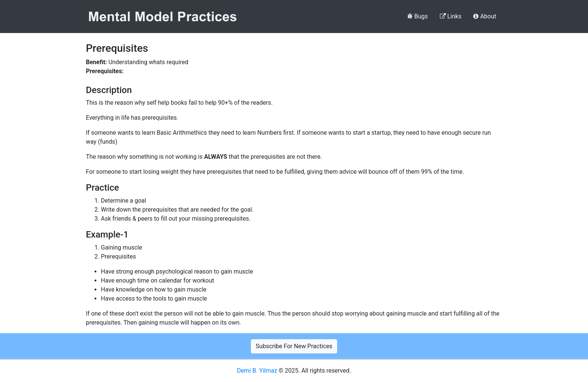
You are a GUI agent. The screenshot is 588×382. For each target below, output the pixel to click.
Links (451, 16)
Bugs (418, 16)
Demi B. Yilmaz (258, 371)
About (485, 16)
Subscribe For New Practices (294, 346)
